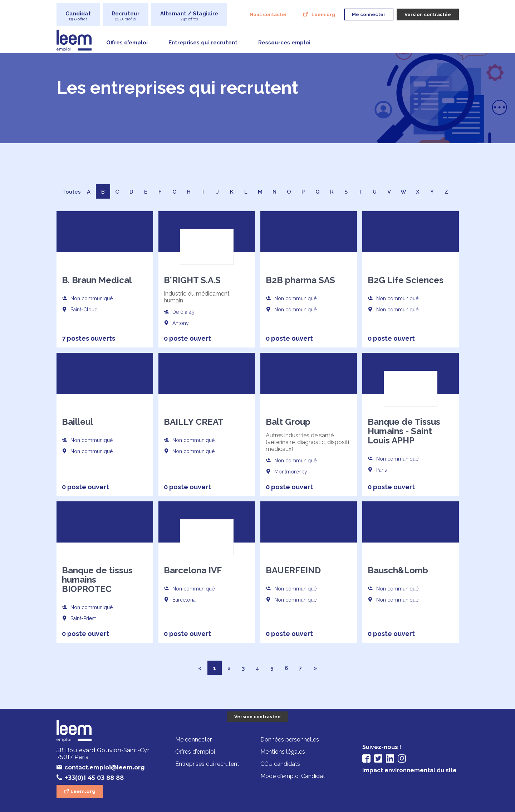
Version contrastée (257, 717)
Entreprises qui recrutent (203, 43)
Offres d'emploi (127, 43)
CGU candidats (280, 764)
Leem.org (323, 14)
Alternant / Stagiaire (189, 16)
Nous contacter (268, 14)
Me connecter (193, 740)
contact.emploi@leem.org (105, 767)
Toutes (72, 192)
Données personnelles (290, 740)
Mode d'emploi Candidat (293, 776)
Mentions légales (283, 752)
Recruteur (126, 16)
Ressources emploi (284, 43)
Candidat (78, 16)
